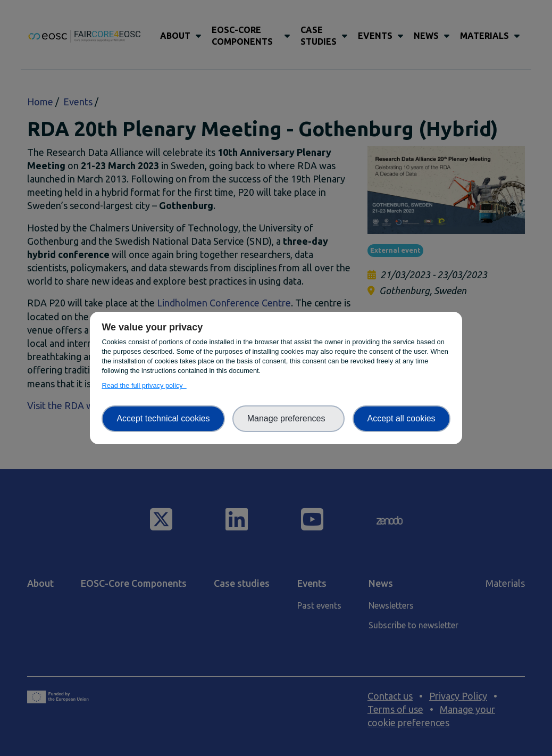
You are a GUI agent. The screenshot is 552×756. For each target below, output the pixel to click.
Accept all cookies (402, 418)
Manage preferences (289, 418)
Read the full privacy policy (144, 385)
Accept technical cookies (163, 418)
